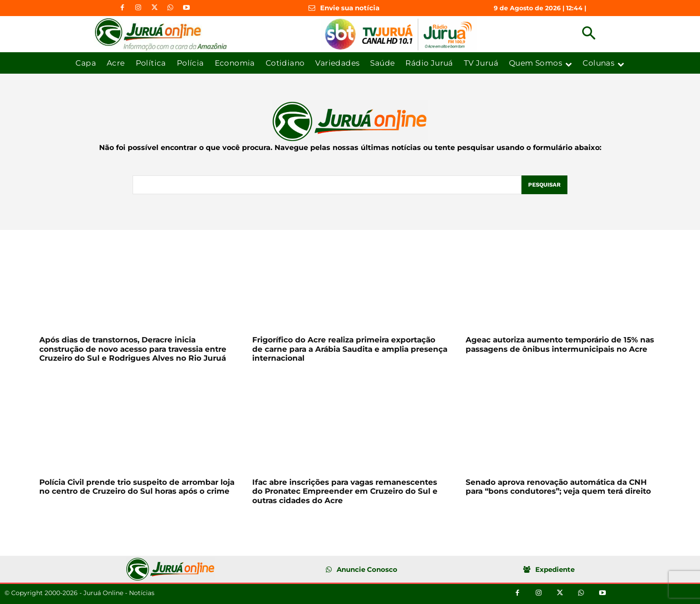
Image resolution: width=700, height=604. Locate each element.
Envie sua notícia (350, 8)
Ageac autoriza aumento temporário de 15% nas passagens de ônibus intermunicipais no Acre (560, 344)
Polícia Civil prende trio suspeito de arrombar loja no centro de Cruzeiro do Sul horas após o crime (137, 487)
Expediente (555, 569)
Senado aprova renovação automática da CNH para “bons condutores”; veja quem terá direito (558, 487)
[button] (589, 34)
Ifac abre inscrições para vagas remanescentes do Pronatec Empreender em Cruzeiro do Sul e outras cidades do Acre (345, 491)
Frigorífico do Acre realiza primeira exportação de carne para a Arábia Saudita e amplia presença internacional (350, 349)
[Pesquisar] (544, 185)
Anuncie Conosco (367, 569)
